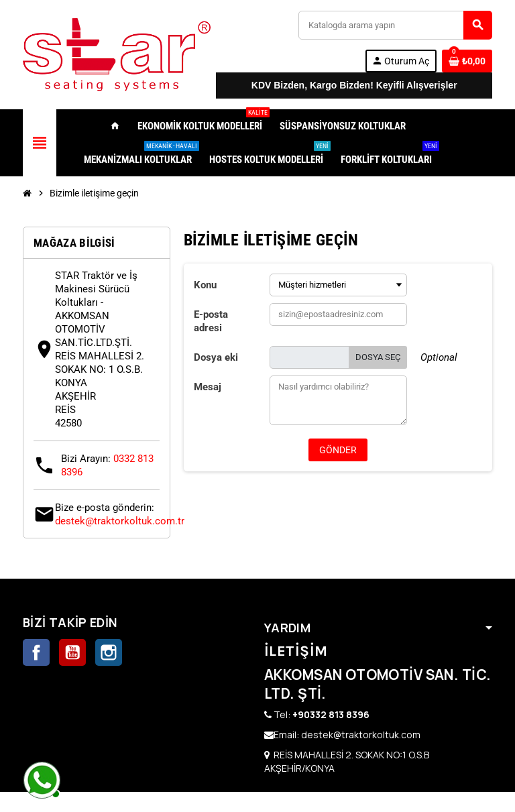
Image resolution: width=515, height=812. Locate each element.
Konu (205, 285)
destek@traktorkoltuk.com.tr (120, 521)
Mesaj (208, 387)
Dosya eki (216, 357)
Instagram (109, 652)
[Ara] (395, 25)
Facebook (36, 652)
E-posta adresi (211, 321)
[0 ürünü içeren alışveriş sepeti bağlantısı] (467, 61)
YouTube (72, 652)
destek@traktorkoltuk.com (361, 735)
